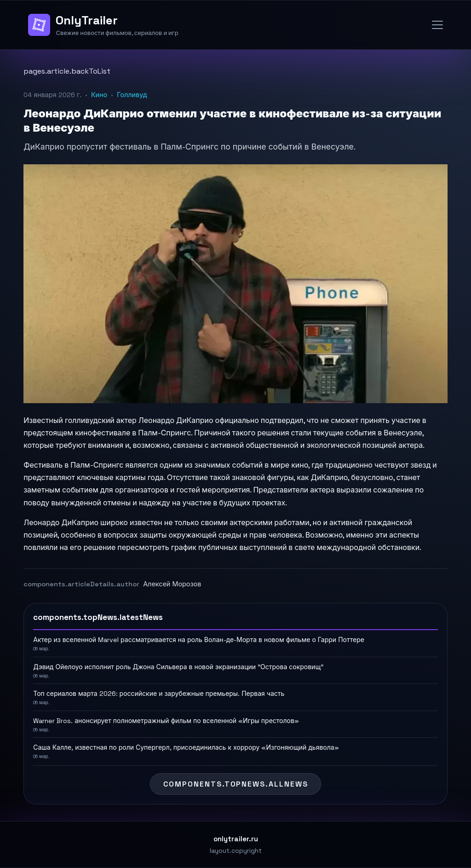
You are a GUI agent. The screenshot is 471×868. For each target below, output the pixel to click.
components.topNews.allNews (236, 784)
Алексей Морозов (172, 584)
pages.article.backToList (67, 71)
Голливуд (132, 95)
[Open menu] (437, 25)
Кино (99, 95)
